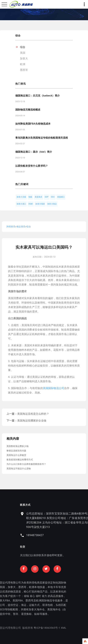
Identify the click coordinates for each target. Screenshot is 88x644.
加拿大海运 (52, 204)
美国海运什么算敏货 (16, 455)
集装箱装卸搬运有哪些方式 (20, 460)
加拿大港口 (21, 204)
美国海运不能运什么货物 (19, 469)
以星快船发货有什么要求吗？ (32, 166)
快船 (30, 197)
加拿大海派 (40, 204)
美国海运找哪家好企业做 (32, 421)
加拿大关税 (21, 197)
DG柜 (31, 204)
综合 (23, 47)
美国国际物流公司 (54, 388)
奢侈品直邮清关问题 (16, 451)
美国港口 (61, 197)
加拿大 (24, 58)
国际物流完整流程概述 (28, 110)
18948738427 (61, 535)
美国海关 (38, 197)
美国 (23, 53)
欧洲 (23, 64)
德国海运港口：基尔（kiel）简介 (34, 152)
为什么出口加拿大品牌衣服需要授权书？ (26, 464)
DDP (47, 197)
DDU (53, 197)
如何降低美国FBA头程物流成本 (33, 124)
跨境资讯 (11, 227)
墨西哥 (24, 70)
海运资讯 (21, 227)
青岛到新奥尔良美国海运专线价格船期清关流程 (42, 138)
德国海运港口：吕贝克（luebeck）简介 (38, 96)
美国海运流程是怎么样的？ (33, 414)
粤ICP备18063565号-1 (21, 628)
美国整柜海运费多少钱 (18, 446)
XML (38, 628)
